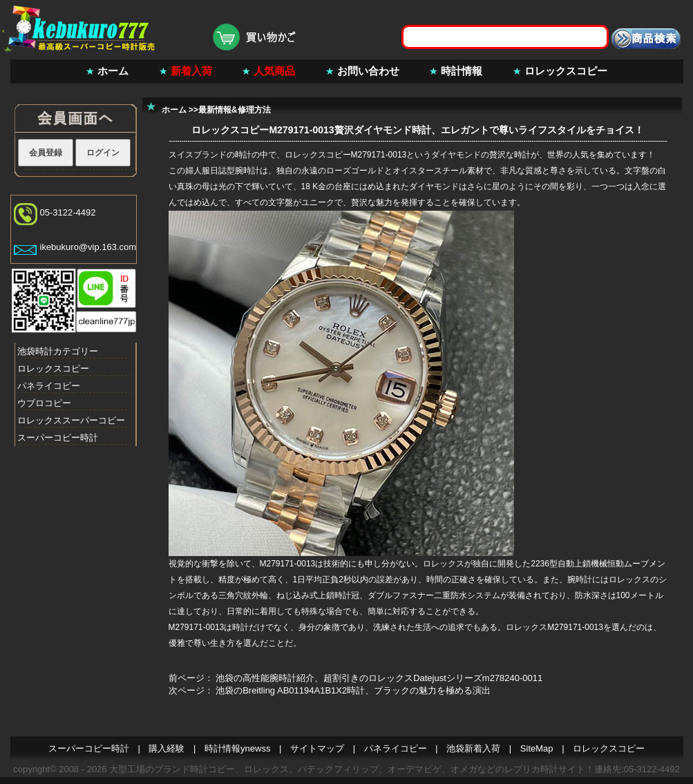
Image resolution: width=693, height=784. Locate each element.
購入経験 (167, 748)
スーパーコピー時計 (58, 438)
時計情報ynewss (237, 748)
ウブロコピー (44, 403)
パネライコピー (49, 386)
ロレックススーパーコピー (71, 420)
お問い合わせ (368, 71)
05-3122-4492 (68, 212)
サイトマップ (317, 748)
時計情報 (462, 71)
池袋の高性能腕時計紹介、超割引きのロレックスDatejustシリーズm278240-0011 (379, 678)
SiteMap (537, 748)
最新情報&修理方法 (235, 110)
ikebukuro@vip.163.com (88, 247)
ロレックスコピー (566, 71)
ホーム (113, 71)
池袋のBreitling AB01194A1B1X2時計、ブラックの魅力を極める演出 (353, 690)
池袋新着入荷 (473, 748)
